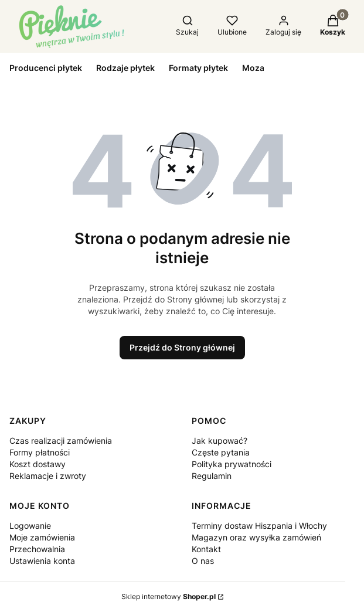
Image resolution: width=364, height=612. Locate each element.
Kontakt (206, 549)
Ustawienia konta (42, 561)
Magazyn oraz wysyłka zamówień (256, 537)
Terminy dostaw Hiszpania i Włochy (259, 526)
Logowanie (30, 526)
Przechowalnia (37, 549)
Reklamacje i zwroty (48, 476)
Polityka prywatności (232, 464)
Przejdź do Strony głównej (182, 347)
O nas (203, 561)
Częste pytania (221, 452)
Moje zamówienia (42, 537)
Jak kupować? (220, 441)
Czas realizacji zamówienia (61, 441)
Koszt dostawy (38, 464)
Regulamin (212, 476)
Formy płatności (40, 452)
